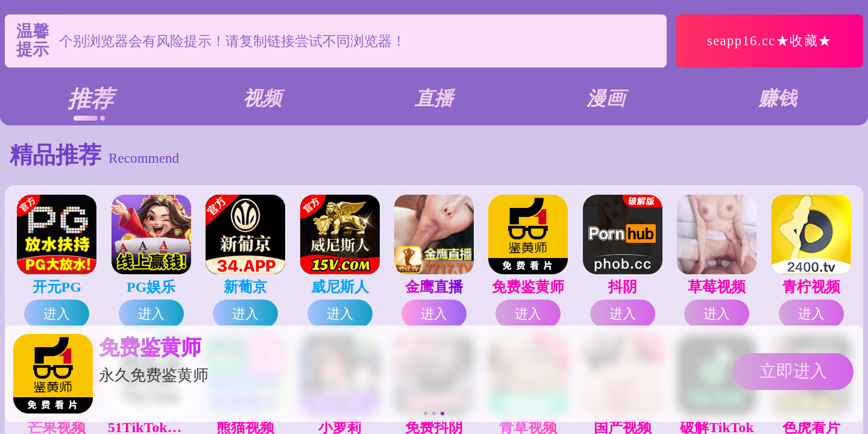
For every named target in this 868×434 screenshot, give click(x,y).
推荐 (90, 99)
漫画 (606, 98)
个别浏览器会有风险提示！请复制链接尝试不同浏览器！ (232, 58)
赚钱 (778, 98)
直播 (434, 98)
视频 (262, 98)
